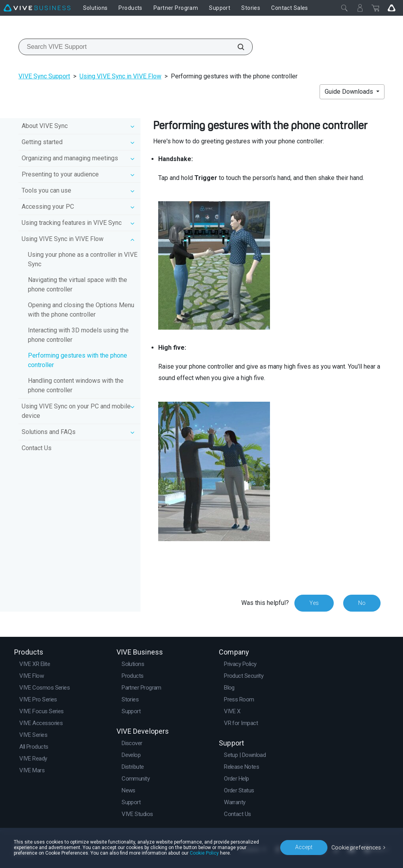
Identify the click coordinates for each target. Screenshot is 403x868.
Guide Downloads (350, 92)
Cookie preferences (357, 847)
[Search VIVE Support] (237, 47)
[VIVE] (37, 8)
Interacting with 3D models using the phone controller (78, 335)
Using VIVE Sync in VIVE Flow (120, 76)
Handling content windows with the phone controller (76, 385)
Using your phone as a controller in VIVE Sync (83, 259)
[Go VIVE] (392, 8)
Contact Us (37, 448)
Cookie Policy (204, 853)
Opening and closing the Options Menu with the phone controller (81, 310)
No (362, 603)
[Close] (344, 8)
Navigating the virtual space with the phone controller (78, 285)
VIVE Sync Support (44, 76)
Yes (314, 603)
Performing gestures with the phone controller (78, 360)
